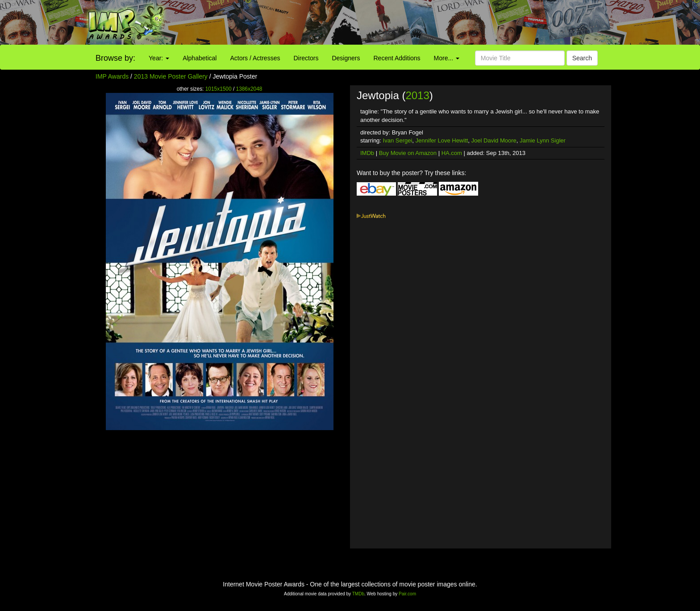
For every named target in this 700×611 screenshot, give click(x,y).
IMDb (367, 153)
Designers (346, 58)
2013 (417, 95)
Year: (159, 58)
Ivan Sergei (398, 140)
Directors (306, 58)
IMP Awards (112, 76)
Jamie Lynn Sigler (543, 140)
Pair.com (407, 594)
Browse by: (115, 58)
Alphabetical (200, 58)
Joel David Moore (494, 140)
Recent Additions (397, 58)
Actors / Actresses (255, 58)
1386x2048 (249, 89)
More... (447, 58)
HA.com (452, 153)
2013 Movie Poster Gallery (171, 76)
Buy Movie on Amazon (408, 153)
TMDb (358, 594)
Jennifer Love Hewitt (442, 140)
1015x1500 (219, 89)
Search (582, 58)
